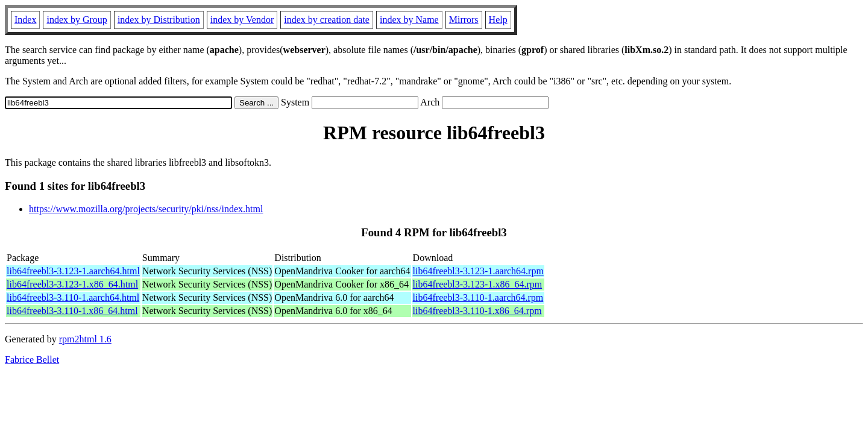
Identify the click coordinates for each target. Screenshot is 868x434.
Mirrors (464, 20)
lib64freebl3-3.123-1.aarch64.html (73, 271)
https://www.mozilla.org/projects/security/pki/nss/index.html (146, 209)
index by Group (77, 20)
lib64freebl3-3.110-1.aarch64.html (73, 297)
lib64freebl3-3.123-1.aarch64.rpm (478, 271)
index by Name (409, 20)
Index (25, 20)
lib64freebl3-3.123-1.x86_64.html (72, 284)
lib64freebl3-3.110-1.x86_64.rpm (477, 311)
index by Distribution (159, 20)
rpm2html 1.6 (85, 339)
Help (498, 20)
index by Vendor (242, 20)
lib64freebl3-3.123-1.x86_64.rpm (478, 284)
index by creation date (327, 20)
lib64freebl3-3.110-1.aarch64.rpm (478, 297)
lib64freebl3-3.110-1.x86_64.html (72, 311)
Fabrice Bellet (32, 360)
